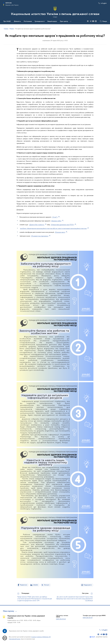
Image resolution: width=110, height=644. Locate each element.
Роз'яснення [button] (28, 21)
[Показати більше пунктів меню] (71, 21)
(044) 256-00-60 (61, 619)
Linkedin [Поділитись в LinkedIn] (35, 585)
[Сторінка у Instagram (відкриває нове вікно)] (96, 21)
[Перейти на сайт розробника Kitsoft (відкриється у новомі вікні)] (92, 637)
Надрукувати (88, 585)
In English (104, 3)
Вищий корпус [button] (52, 21)
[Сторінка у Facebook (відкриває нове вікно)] (88, 21)
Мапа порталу (9, 611)
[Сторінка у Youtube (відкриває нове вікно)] (93, 21)
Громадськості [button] (40, 21)
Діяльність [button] (17, 21)
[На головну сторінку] (55, 12)
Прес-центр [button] (64, 21)
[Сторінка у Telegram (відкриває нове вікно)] (90, 21)
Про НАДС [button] (7, 21)
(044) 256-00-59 (88, 618)
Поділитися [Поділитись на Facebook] (24, 585)
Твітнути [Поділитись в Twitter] (47, 585)
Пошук (105, 21)
